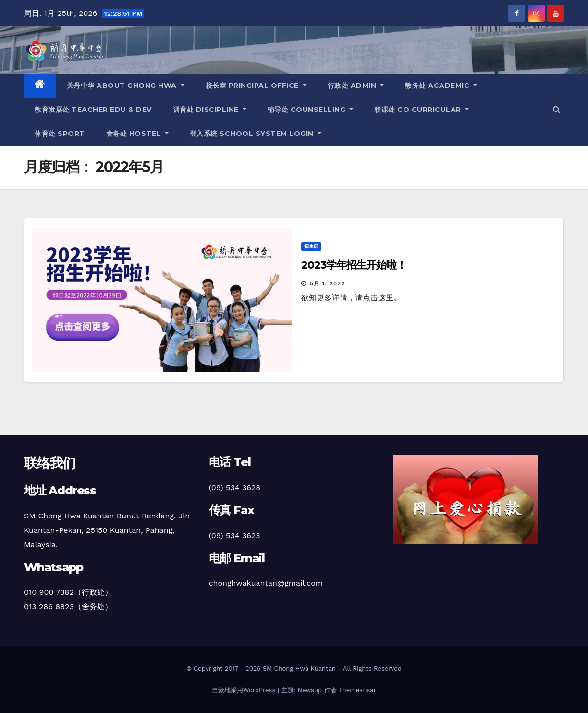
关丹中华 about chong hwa (126, 86)
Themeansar (357, 690)
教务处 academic (441, 86)
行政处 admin (356, 86)
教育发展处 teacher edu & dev (93, 110)
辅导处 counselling (311, 110)
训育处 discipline (210, 110)
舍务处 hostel (137, 134)
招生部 (311, 246)
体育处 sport (60, 134)
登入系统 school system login (256, 134)
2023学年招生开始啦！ (354, 265)
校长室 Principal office (256, 86)
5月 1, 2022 (327, 283)
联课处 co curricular (422, 110)
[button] (557, 109)
